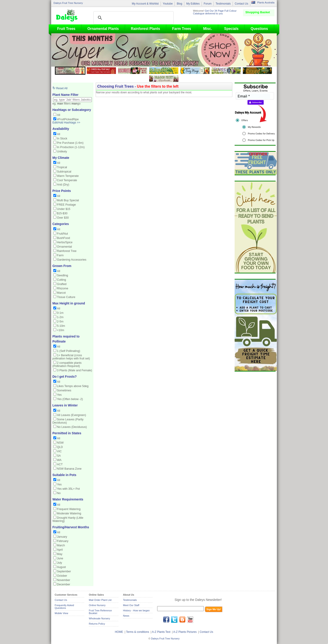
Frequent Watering (69, 509)
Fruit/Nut (62, 234)
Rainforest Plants (146, 29)
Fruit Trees (66, 29)
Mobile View (61, 613)
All (59, 115)
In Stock (62, 139)
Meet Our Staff (131, 605)
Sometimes (64, 390)
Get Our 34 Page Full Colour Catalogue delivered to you (215, 12)
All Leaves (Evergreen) (72, 415)
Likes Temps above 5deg (73, 386)
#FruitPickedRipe (68, 119)
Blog (179, 4)
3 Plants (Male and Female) (74, 370)
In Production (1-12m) (71, 147)
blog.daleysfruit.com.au (182, 620)
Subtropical (64, 172)
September (64, 571)
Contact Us (241, 4)
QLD (60, 447)
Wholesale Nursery (99, 618)
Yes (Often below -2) (70, 399)
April (60, 550)
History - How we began (136, 610)
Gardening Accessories (72, 260)
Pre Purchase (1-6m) (70, 143)
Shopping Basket (258, 12)
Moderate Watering (69, 513)
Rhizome (63, 288)
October (62, 576)
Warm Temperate (68, 176)
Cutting (61, 280)
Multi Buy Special (68, 200)
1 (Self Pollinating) (69, 351)
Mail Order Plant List (100, 600)
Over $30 (63, 218)
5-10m (61, 326)
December (64, 584)
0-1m (60, 313)
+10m (61, 330)
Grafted (62, 284)
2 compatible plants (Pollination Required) (67, 364)
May (60, 554)
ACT (60, 464)
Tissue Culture (66, 297)
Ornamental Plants (103, 29)
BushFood (63, 238)
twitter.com (174, 620)
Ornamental (64, 247)
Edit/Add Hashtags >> (66, 123)
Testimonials (223, 4)
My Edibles (193, 4)
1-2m (60, 317)
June (60, 558)
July (59, 563)
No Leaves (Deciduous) (72, 427)
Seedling (63, 275)
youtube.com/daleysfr (190, 620)
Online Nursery (97, 605)
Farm (60, 255)
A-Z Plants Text (161, 632)
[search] (133, 18)
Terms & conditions (138, 632)
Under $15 (64, 209)
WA (59, 460)
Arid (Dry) (63, 185)
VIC (59, 451)
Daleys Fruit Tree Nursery (68, 3)
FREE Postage (66, 205)
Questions (259, 29)
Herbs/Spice (65, 242)
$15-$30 (62, 213)
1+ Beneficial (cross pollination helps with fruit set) (71, 357)
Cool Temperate (67, 180)
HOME (119, 632)
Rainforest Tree (67, 251)
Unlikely (62, 152)
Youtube (168, 4)
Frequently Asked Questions (64, 607)
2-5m (60, 322)
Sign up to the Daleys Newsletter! (198, 600)
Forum (208, 4)
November (64, 580)
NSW (60, 443)
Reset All (60, 88)
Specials (231, 29)
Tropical (62, 167)
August (61, 567)
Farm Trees (182, 29)
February (63, 541)
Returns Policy (97, 624)
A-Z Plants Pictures (185, 632)
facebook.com (166, 620)
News (126, 616)
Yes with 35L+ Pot (68, 489)
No (59, 493)
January (62, 537)
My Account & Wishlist (145, 4)
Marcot (61, 293)
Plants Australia (266, 3)
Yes (59, 395)
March (61, 545)
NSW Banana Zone (69, 469)
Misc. (208, 29)
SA (59, 456)
